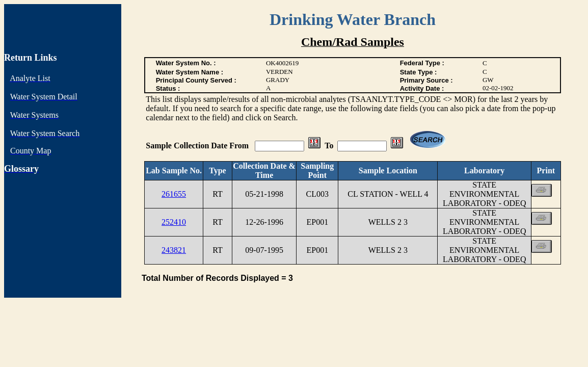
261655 (174, 194)
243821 (174, 250)
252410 (174, 222)
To (329, 146)
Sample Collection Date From (198, 146)
